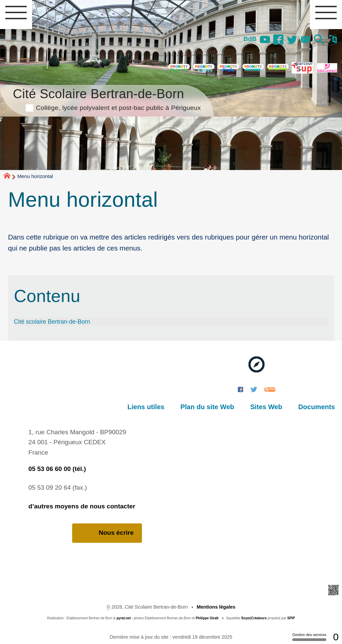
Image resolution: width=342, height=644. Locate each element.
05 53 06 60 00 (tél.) (57, 469)
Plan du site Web (209, 407)
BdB (249, 39)
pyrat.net (124, 618)
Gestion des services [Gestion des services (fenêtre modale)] (309, 637)
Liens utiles (148, 407)
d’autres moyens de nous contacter (82, 506)
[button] (319, 40)
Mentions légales (216, 607)
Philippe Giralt (207, 618)
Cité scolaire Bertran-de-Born (52, 322)
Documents (317, 407)
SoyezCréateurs (254, 618)
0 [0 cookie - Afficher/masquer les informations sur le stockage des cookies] (336, 637)
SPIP (291, 618)
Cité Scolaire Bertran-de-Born (107, 98)
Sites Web (267, 407)
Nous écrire (107, 533)
